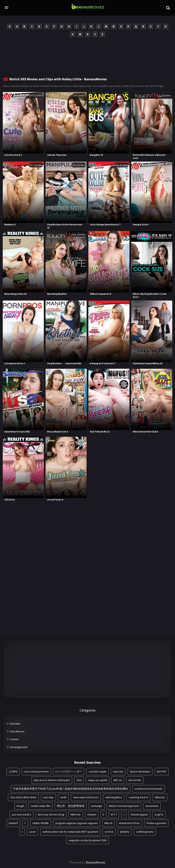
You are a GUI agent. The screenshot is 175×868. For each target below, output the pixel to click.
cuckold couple (97, 771)
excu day (48, 797)
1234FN (13, 771)
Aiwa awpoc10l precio (86, 797)
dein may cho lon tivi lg (51, 814)
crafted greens (145, 832)
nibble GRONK (41, 823)
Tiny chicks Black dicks (23, 797)
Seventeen (152, 806)
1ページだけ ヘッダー (69, 771)
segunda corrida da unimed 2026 (88, 840)
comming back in (138, 797)
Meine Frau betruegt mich (124, 806)
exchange (97, 806)
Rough (20, 806)
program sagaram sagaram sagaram (77, 823)
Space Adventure (140, 771)
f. (25, 823)
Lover (33, 832)
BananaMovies (96, 862)
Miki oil (108, 823)
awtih (63, 797)
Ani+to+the (135, 780)
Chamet (92, 814)
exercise (118, 771)
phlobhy (125, 832)
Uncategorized (19, 747)
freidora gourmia (156, 823)
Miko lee (76, 814)
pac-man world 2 (22, 814)
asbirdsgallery (114, 797)
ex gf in (159, 814)
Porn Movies (17, 731)
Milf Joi (118, 780)
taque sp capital (98, 780)
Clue (79, 780)
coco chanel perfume (36, 771)
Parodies (15, 724)
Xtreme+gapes (139, 814)
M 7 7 (114, 814)
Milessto (160, 797)
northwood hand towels (148, 789)
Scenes (14, 739)
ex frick (109, 832)
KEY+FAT (162, 771)
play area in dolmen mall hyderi (52, 780)
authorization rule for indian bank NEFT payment (70, 832)
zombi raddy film (40, 806)
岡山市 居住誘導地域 (71, 806)
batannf (13, 823)
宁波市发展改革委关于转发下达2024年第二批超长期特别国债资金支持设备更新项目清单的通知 (70, 789)
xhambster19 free (129, 823)
